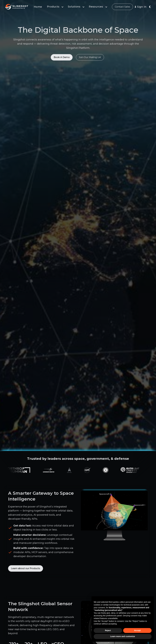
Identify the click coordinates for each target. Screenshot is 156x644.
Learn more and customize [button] (123, 636)
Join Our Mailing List (90, 58)
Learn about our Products (24, 568)
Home (38, 7)
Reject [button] (108, 630)
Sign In (142, 7)
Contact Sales (122, 7)
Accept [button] (137, 630)
